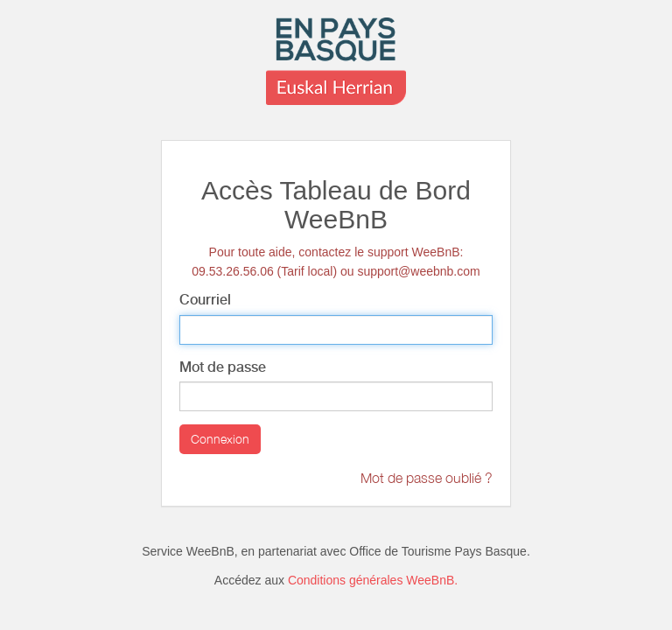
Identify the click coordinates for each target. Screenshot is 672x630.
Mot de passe (223, 367)
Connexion (220, 439)
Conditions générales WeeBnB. (373, 580)
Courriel (205, 300)
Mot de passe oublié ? (427, 478)
